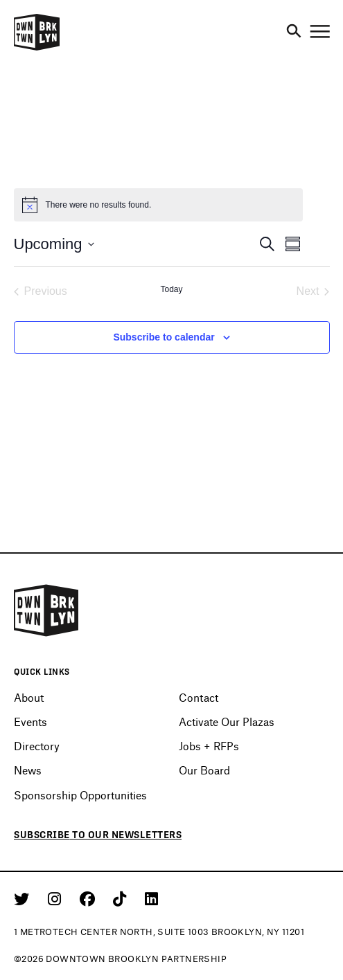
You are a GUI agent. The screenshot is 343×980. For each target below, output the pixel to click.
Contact (199, 697)
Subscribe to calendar (164, 337)
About (29, 697)
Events (30, 722)
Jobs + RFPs (209, 746)
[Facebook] (90, 898)
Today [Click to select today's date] (171, 289)
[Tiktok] (122, 898)
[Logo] (37, 48)
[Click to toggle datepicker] (54, 244)
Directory (37, 746)
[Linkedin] (151, 898)
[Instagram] (57, 898)
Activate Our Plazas (227, 722)
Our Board (204, 770)
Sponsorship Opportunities (80, 795)
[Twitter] (24, 898)
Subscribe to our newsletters (98, 835)
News (28, 770)
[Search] (294, 32)
